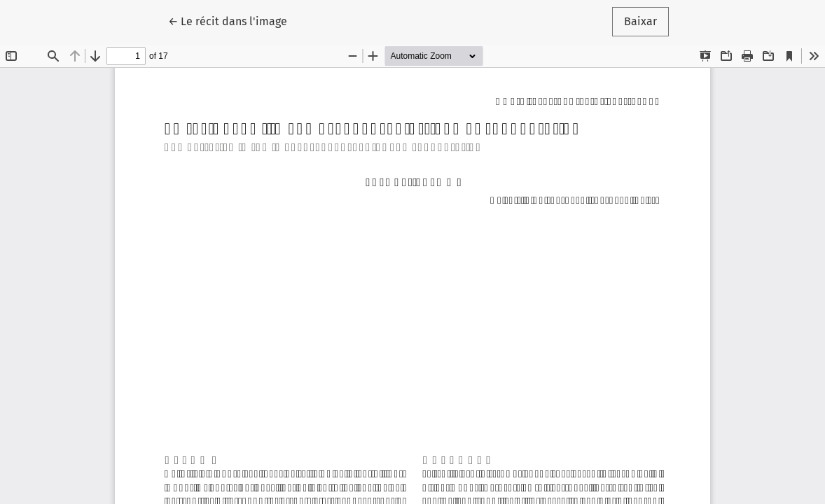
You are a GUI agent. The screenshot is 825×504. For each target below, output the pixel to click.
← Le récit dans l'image (234, 20)
